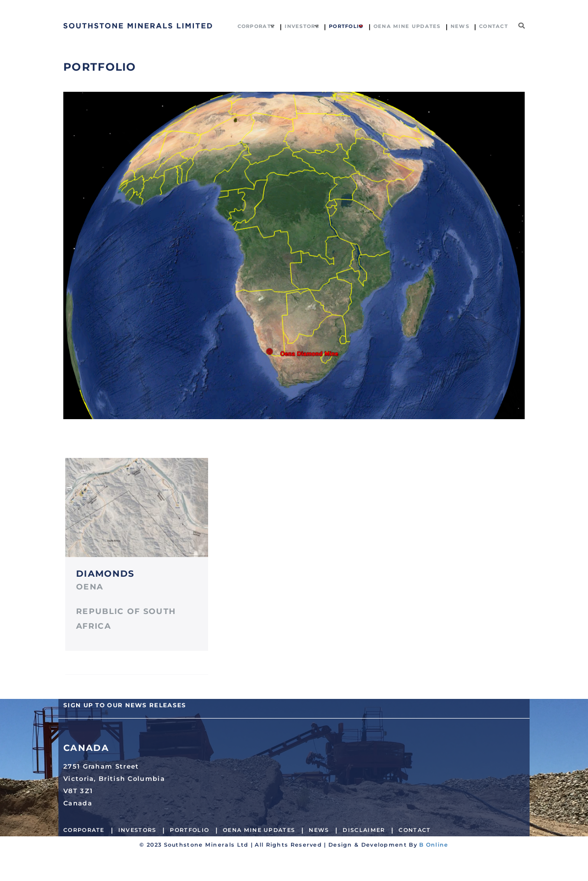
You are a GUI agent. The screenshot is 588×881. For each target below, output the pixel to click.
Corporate (84, 830)
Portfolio (189, 830)
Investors (137, 830)
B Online (434, 845)
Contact (414, 830)
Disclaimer (364, 830)
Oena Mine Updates (259, 830)
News (319, 830)
